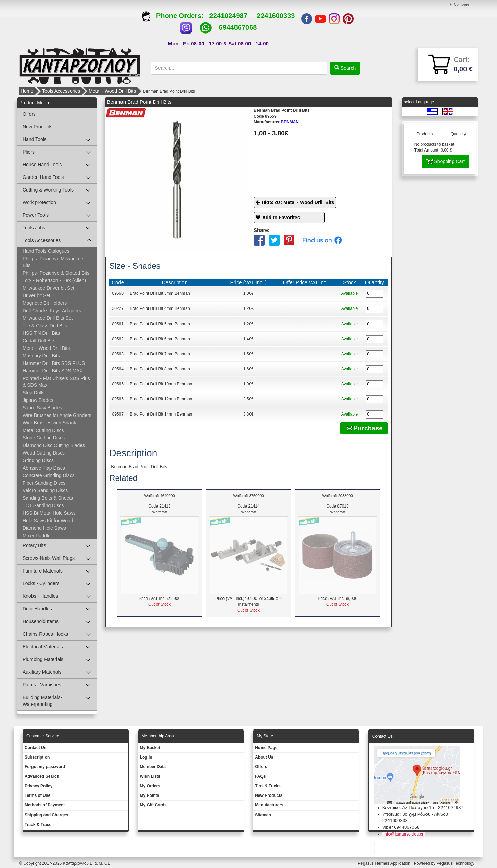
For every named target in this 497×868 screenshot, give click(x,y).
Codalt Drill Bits (39, 341)
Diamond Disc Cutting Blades (54, 445)
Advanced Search (42, 776)
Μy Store (265, 736)
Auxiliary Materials (42, 672)
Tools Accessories (61, 91)
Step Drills (34, 393)
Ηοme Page (266, 748)
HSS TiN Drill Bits (41, 333)
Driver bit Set (36, 295)
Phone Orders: (175, 16)
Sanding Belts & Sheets (48, 498)
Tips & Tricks (268, 786)
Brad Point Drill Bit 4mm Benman (160, 308)
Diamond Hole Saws (44, 528)
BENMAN (276, 122)
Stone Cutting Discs (44, 438)
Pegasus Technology (456, 863)
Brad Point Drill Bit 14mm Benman (161, 414)
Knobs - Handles (40, 596)
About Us (264, 757)
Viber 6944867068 (401, 827)
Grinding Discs (38, 460)
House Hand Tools (42, 165)
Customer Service (43, 736)
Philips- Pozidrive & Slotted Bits (56, 273)
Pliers (29, 152)
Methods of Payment (45, 805)
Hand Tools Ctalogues (46, 251)
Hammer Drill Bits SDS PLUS (54, 363)
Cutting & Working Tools (48, 190)
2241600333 (276, 16)
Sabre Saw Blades (42, 408)
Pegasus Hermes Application (385, 863)
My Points (150, 795)
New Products (37, 127)
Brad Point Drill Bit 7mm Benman (160, 354)
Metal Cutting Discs (43, 430)
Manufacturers (269, 805)
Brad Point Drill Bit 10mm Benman (161, 384)
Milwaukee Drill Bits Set (48, 318)
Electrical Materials (43, 647)
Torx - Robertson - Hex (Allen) (54, 280)
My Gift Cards (153, 805)
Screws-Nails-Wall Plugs (49, 558)
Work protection (39, 202)
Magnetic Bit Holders (45, 303)
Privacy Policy (39, 786)
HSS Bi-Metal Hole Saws (49, 513)
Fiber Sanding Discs (44, 483)
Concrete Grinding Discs (49, 475)
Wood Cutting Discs (44, 453)
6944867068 (238, 27)
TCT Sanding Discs (43, 505)
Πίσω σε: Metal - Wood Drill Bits (298, 202)
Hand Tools (35, 139)
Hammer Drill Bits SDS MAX (53, 371)
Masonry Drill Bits (41, 356)
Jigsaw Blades (38, 400)
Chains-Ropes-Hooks (45, 634)
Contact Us (35, 748)
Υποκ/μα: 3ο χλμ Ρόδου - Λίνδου (415, 814)
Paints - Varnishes (42, 685)
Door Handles (37, 609)
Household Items (41, 621)
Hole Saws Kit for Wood (48, 521)
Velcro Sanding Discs (45, 490)
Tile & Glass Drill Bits (45, 326)
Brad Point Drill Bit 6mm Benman (160, 339)
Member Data (153, 767)
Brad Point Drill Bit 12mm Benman (161, 399)
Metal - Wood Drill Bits (112, 91)
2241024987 (228, 16)
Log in (146, 757)
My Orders (150, 786)
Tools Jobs (34, 228)
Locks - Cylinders (41, 583)
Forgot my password (45, 767)
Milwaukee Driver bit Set (48, 288)
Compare (462, 4)
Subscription (37, 757)
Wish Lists (150, 776)
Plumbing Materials (43, 659)
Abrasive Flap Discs (44, 468)
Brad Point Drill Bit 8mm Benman (160, 369)
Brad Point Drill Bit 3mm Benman (160, 293)
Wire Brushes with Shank (49, 423)
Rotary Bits (34, 545)
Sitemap (263, 815)
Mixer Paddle (37, 536)
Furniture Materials (43, 571)
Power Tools (36, 215)
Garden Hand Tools (43, 177)
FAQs (260, 776)
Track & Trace (38, 825)
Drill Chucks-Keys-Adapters (52, 311)
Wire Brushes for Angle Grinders (57, 415)
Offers (29, 114)
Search (347, 68)
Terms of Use (37, 795)
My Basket (150, 748)
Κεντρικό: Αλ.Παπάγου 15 (408, 808)
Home (27, 91)
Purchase (364, 428)
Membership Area (158, 736)
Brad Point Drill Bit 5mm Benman (160, 324)
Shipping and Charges (46, 815)
